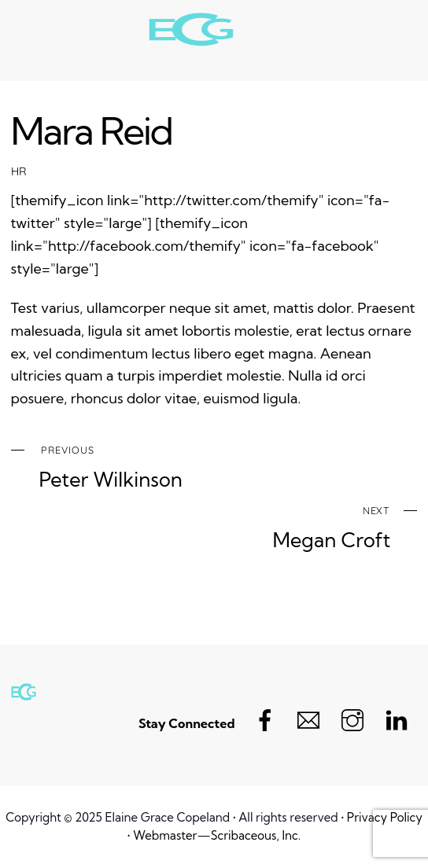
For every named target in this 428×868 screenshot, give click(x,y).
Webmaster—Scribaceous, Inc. (217, 835)
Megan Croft (201, 526)
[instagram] (352, 718)
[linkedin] (397, 718)
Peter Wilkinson (229, 465)
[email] (308, 718)
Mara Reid (92, 131)
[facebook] (265, 718)
